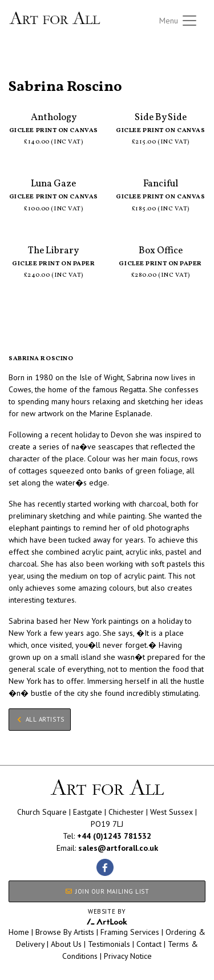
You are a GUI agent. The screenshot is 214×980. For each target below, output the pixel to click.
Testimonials (109, 944)
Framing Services (130, 932)
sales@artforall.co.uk (118, 848)
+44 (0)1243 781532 (114, 836)
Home (19, 932)
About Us (66, 944)
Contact (149, 944)
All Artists (28, 73)
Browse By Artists (65, 932)
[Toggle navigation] (179, 21)
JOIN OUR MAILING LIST (107, 891)
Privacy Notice (128, 956)
